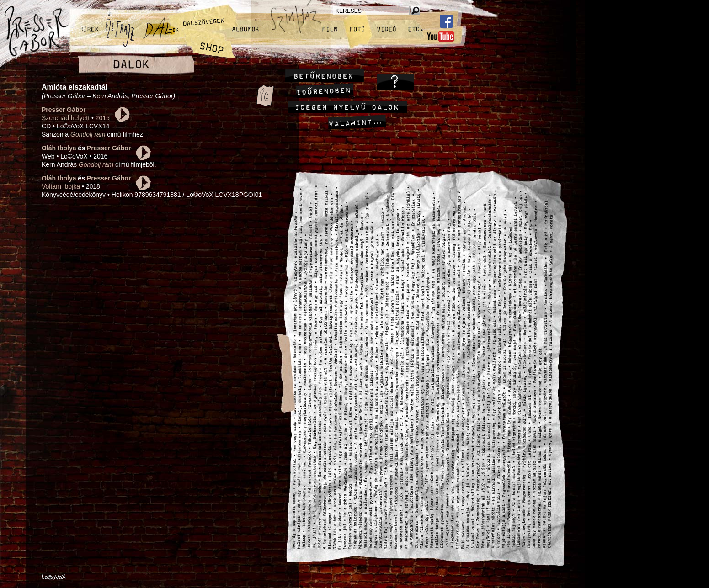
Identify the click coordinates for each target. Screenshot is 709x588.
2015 (103, 118)
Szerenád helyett (66, 118)
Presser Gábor (64, 110)
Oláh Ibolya (59, 148)
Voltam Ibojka (61, 186)
